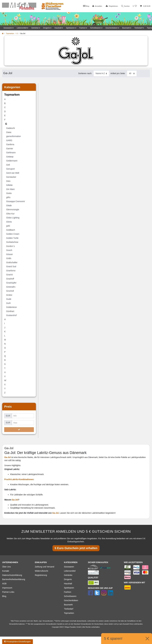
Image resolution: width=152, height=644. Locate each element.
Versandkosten (86, 624)
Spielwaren (69, 588)
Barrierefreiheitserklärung (14, 579)
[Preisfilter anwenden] (19, 430)
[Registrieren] (112, 6)
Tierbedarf (69, 609)
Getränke (68, 575)
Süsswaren (69, 567)
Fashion (68, 592)
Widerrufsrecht (41, 571)
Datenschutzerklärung (12, 575)
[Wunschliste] (135, 6)
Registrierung (41, 575)
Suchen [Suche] (125, 6)
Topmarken (10, 33)
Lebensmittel (70, 571)
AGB (4, 584)
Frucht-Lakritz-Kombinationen (19, 479)
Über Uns (6, 567)
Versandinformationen (17, 624)
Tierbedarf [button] (138, 28)
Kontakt (6, 571)
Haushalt (68, 584)
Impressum (7, 588)
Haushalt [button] (58, 28)
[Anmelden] (97, 6)
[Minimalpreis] (23, 416)
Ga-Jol (15, 500)
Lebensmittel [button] (22, 28)
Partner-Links (8, 592)
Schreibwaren (70, 596)
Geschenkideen (71, 600)
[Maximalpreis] (23, 423)
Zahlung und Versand (45, 567)
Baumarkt (68, 605)
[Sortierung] (101, 73)
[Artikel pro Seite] (132, 73)
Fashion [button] (82, 28)
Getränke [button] (35, 28)
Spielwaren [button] (70, 28)
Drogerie (68, 579)
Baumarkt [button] (126, 28)
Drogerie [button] (47, 28)
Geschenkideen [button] (112, 28)
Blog (86, 6)
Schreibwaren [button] (95, 28)
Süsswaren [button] (8, 28)
